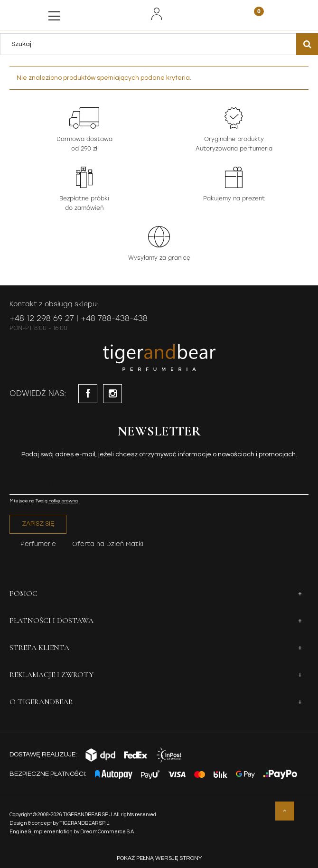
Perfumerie (38, 544)
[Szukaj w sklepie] (150, 44)
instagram (112, 394)
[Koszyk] (253, 15)
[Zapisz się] (38, 524)
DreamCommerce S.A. (108, 832)
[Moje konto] (157, 14)
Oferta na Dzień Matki (108, 544)
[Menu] (54, 14)
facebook (88, 394)
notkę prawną (63, 501)
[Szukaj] (307, 44)
